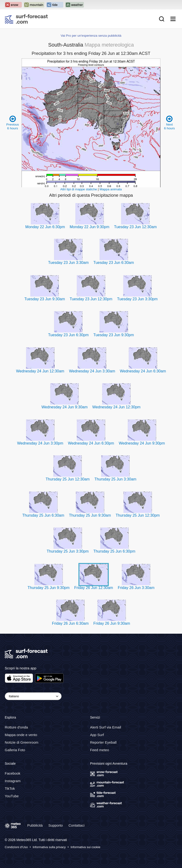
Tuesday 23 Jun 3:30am (68, 263)
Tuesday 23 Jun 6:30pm (68, 335)
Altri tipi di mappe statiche (79, 189)
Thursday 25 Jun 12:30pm (138, 515)
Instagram (13, 781)
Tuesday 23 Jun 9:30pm (114, 335)
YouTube (12, 796)
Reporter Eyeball (103, 742)
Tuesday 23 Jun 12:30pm (91, 299)
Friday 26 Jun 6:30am (70, 623)
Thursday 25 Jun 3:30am (115, 479)
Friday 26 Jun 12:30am (94, 588)
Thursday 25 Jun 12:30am (68, 479)
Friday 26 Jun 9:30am (112, 623)
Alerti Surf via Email (106, 727)
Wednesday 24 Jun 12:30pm (116, 407)
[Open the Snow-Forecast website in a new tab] (13, 5)
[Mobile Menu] (173, 19)
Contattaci (77, 825)
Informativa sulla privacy (49, 847)
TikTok (10, 788)
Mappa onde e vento (21, 735)
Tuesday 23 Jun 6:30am (114, 263)
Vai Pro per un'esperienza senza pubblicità (91, 36)
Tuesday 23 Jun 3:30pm (137, 299)
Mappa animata (111, 189)
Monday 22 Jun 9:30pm (89, 227)
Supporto (56, 825)
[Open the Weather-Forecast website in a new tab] (75, 5)
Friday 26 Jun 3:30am (136, 588)
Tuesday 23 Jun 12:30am (135, 227)
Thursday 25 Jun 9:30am (90, 515)
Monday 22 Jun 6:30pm (45, 227)
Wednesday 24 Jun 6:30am (143, 371)
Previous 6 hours (13, 123)
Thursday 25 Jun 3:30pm (68, 551)
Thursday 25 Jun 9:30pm (48, 588)
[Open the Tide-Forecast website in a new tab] (55, 5)
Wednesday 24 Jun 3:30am (92, 371)
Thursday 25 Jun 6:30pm (114, 551)
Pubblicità (35, 825)
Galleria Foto (15, 750)
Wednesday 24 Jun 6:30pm (91, 443)
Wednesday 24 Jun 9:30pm (142, 443)
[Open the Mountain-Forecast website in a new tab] (34, 5)
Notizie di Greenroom (22, 742)
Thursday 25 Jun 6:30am (43, 515)
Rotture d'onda (16, 727)
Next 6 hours (169, 123)
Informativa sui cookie (86, 847)
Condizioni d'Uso (16, 847)
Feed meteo (100, 750)
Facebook (13, 773)
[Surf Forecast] (26, 19)
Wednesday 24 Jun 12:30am (40, 371)
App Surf (97, 735)
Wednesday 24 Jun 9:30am (65, 407)
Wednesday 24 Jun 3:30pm (40, 443)
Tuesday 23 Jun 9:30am (45, 299)
